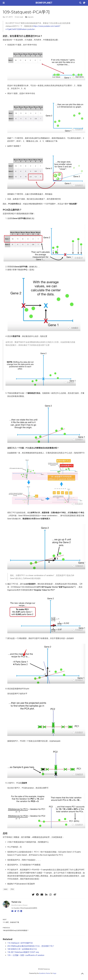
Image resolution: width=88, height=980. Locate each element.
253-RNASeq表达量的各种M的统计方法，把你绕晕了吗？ (31, 946)
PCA (12, 889)
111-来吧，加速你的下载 (11, 922)
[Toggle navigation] (4, 3)
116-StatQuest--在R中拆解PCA (20, 943)
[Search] (80, 3)
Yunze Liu (16, 902)
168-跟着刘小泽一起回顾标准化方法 (22, 949)
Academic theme (45, 973)
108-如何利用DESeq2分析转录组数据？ (16, 930)
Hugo (54, 973)
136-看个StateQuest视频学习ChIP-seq (23, 952)
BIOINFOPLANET (44, 3)
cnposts (30, 17)
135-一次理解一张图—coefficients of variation (26, 955)
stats (6, 889)
